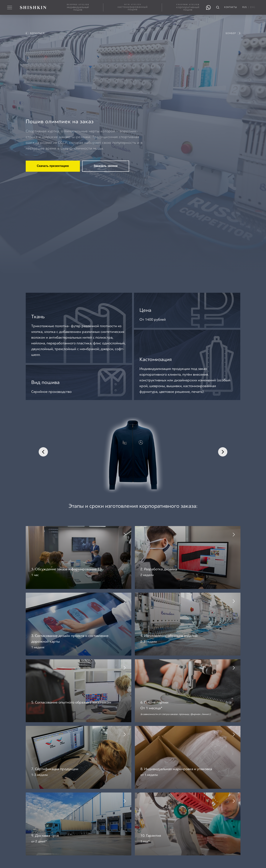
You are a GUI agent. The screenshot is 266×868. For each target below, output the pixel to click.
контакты (231, 7)
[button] (79, 555)
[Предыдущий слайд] (43, 452)
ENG (253, 7)
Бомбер (231, 33)
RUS (245, 7)
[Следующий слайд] (223, 452)
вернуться (37, 33)
